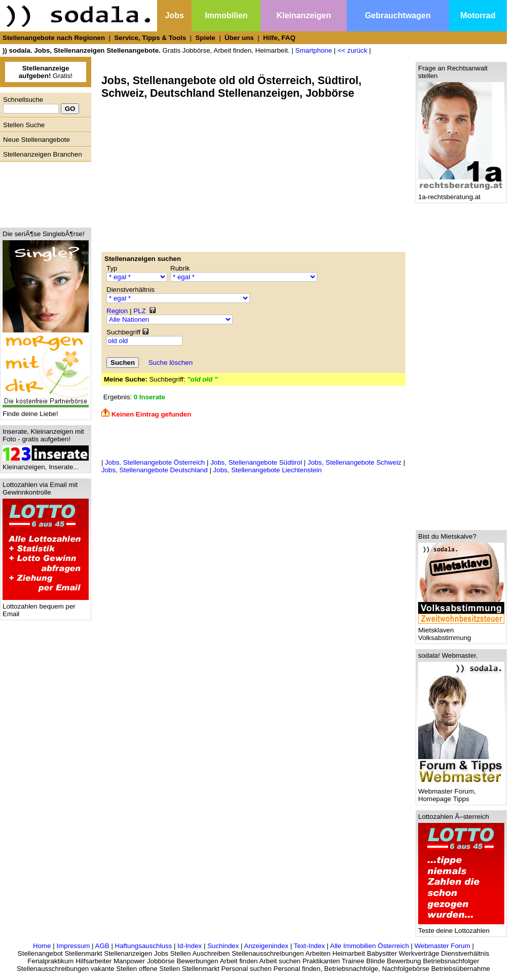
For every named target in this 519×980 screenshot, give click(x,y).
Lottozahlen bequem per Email (46, 607)
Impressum (73, 946)
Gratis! (46, 72)
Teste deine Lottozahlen (461, 928)
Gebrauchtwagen (398, 15)
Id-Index (190, 946)
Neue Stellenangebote (36, 140)
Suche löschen (171, 363)
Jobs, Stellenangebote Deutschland (155, 470)
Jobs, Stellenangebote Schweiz (355, 462)
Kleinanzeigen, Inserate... (46, 464)
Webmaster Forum (442, 946)
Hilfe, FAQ (279, 38)
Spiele (205, 38)
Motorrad (478, 15)
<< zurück (353, 50)
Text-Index (310, 946)
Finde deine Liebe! (46, 411)
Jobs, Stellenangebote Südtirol (256, 462)
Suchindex (223, 946)
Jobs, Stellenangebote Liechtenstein (268, 470)
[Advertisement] (43, 192)
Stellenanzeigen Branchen (43, 154)
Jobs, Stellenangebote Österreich (155, 462)
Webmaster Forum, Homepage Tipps (461, 792)
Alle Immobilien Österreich (369, 946)
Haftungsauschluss (144, 946)
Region (117, 311)
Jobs (174, 15)
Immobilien (226, 15)
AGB (102, 946)
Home (42, 946)
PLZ (139, 311)
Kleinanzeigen (304, 15)
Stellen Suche (24, 125)
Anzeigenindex (266, 946)
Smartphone (314, 50)
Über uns (239, 38)
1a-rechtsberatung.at (461, 194)
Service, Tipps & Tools (150, 38)
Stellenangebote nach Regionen (54, 38)
